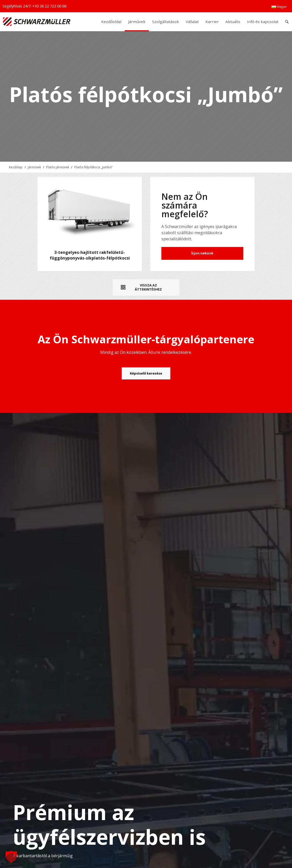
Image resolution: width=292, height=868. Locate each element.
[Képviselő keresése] (146, 374)
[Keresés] (287, 22)
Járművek (34, 167)
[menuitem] (279, 7)
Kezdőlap (16, 167)
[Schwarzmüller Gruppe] (37, 22)
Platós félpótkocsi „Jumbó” (93, 167)
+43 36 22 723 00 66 (49, 6)
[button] (11, 857)
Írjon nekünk (202, 253)
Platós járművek (58, 167)
